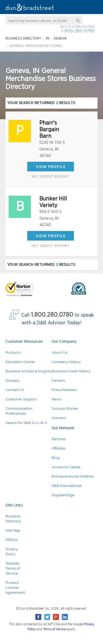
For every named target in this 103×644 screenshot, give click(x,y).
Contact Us (15, 390)
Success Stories (65, 409)
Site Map (13, 530)
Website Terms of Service (13, 568)
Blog (56, 458)
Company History (66, 362)
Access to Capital (66, 467)
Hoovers (59, 418)
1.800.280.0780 (52, 315)
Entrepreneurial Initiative (73, 476)
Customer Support (21, 399)
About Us (59, 352)
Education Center (20, 362)
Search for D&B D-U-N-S (26, 423)
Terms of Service (54, 629)
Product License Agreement (15, 588)
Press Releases (64, 390)
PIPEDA (12, 540)
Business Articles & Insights (28, 371)
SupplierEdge (63, 495)
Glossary (13, 380)
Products (13, 352)
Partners (59, 439)
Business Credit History (71, 371)
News (56, 399)
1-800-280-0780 (78, 31)
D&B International (67, 486)
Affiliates (59, 448)
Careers (58, 380)
